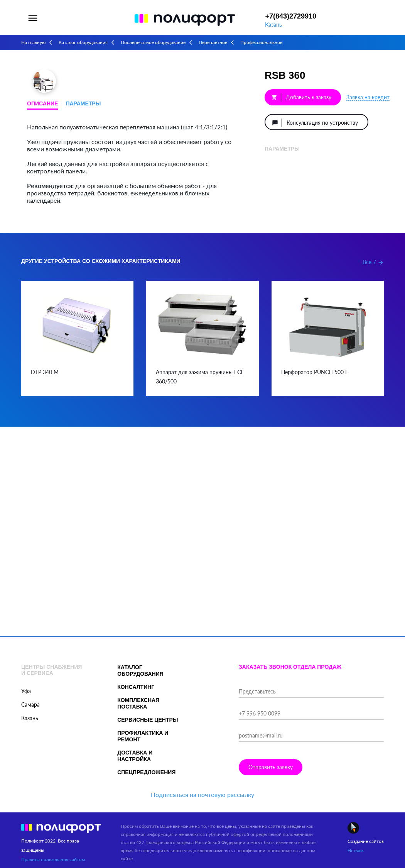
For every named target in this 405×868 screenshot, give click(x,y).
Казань (273, 25)
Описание (42, 103)
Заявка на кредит (368, 97)
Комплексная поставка (138, 703)
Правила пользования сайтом (53, 859)
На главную (33, 42)
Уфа (26, 691)
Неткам (355, 850)
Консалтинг (136, 687)
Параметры (83, 103)
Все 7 (373, 262)
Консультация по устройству (315, 123)
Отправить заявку (271, 767)
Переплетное (213, 42)
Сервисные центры (148, 720)
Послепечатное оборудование (153, 42)
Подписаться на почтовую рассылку (202, 794)
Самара (30, 704)
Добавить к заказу (301, 97)
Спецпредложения (146, 772)
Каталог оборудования (83, 42)
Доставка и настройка (135, 756)
